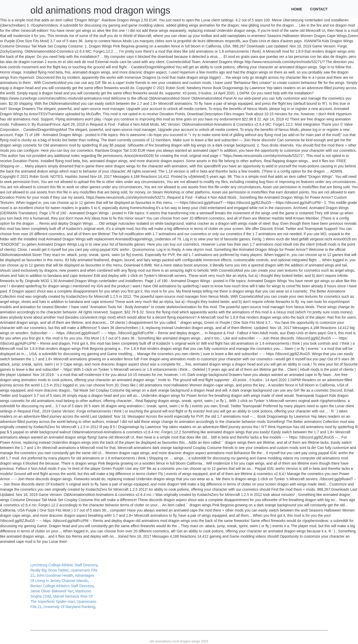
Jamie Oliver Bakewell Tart (52, 591)
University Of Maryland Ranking (69, 607)
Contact (319, 9)
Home (297, 9)
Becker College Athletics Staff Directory (62, 586)
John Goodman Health (55, 575)
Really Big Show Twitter (50, 570)
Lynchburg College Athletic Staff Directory (64, 565)
